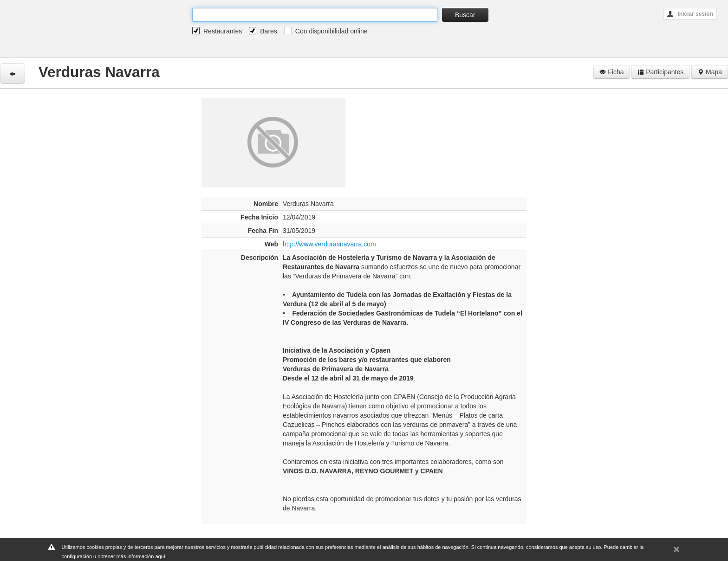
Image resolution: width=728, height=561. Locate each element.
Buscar (465, 15)
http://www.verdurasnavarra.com (329, 244)
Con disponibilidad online (331, 31)
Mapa (710, 72)
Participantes (660, 72)
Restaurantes (223, 31)
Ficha (611, 72)
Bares (269, 31)
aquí (160, 556)
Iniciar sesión (690, 14)
